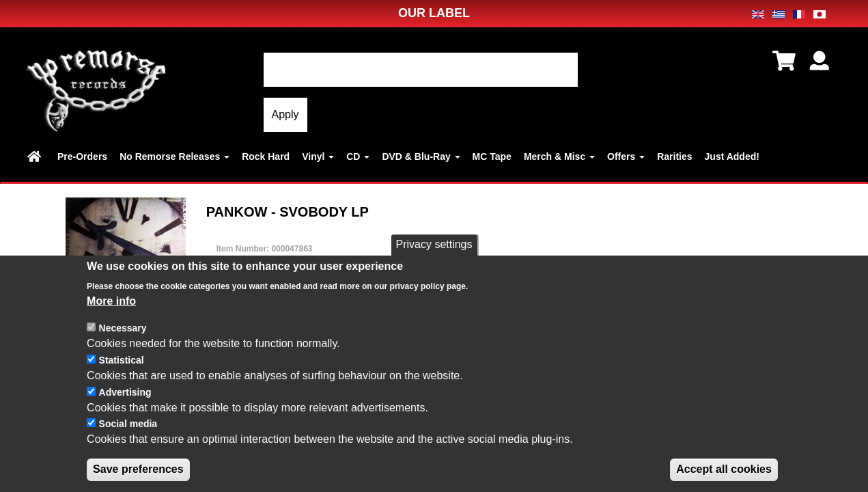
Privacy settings (434, 246)
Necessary (123, 329)
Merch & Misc (559, 156)
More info (111, 302)
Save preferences (138, 470)
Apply (285, 114)
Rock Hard (266, 156)
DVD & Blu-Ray (421, 156)
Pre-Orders (82, 156)
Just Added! (732, 156)
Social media (128, 425)
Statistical (122, 361)
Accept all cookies (724, 470)
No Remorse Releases (174, 156)
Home (36, 156)
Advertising (125, 393)
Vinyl (318, 156)
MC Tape (492, 156)
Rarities (674, 156)
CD (358, 156)
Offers (626, 156)
